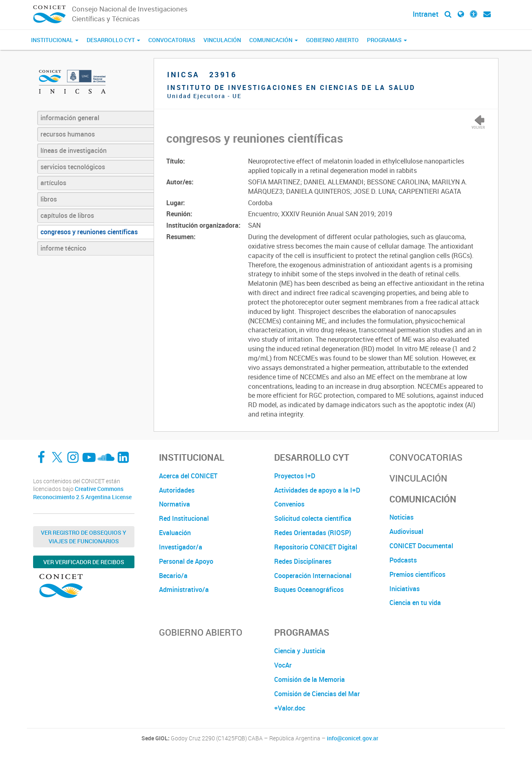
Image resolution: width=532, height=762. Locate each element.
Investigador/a (181, 547)
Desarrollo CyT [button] (113, 40)
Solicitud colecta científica (313, 518)
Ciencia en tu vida (415, 603)
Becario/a (173, 576)
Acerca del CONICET (188, 476)
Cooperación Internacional (313, 576)
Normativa (174, 504)
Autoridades (177, 490)
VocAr (283, 665)
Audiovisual (406, 531)
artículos (53, 183)
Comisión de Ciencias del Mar (317, 694)
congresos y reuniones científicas (89, 232)
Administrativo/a (184, 589)
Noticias (401, 517)
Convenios (289, 504)
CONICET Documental (421, 546)
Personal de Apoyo (186, 561)
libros (49, 199)
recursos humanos (68, 134)
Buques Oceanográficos (309, 589)
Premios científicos (417, 574)
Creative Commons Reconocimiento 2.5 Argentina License (82, 493)
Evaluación (175, 533)
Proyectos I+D (295, 476)
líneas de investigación (74, 150)
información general (70, 118)
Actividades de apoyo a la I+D (317, 490)
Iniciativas (405, 589)
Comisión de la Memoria (310, 679)
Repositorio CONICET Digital (316, 547)
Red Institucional (184, 518)
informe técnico (63, 248)
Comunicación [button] (274, 40)
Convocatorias (172, 40)
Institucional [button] (55, 40)
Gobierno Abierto (332, 40)
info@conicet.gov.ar (353, 738)
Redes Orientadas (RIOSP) (313, 533)
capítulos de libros (67, 215)
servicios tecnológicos (73, 167)
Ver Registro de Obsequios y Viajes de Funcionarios (84, 537)
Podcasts (403, 560)
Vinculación (222, 40)
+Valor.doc (290, 708)
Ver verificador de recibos (84, 562)
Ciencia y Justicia (300, 651)
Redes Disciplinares (303, 561)
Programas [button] (387, 40)
